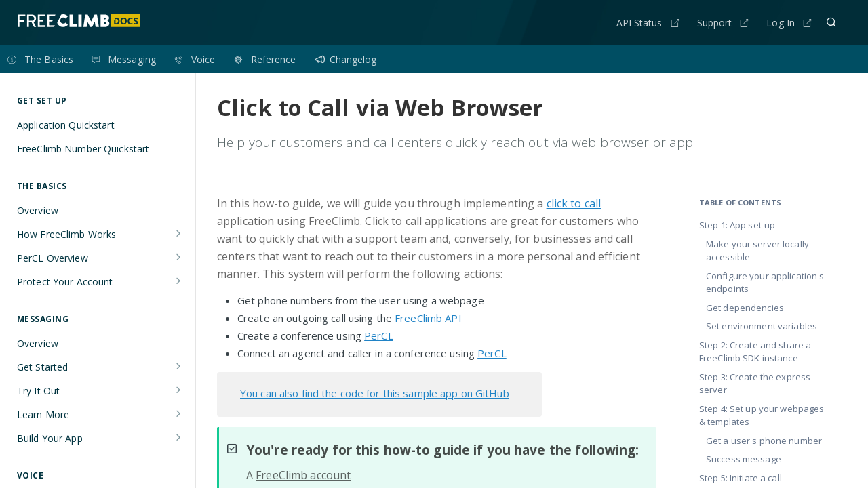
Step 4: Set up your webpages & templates (762, 415)
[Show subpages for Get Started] (178, 366)
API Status (639, 23)
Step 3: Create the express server (755, 384)
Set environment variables (762, 326)
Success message (744, 459)
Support (715, 23)
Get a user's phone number (764, 441)
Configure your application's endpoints (765, 283)
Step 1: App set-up (737, 225)
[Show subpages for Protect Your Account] (178, 281)
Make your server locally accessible (757, 251)
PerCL (379, 335)
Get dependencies (745, 308)
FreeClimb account (303, 475)
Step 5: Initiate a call (741, 478)
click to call (574, 203)
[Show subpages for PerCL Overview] (178, 257)
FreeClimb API (428, 318)
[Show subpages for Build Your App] (178, 437)
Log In (781, 23)
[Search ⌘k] (831, 22)
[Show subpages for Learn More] (178, 413)
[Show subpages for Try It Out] (178, 390)
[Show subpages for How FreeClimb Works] (178, 233)
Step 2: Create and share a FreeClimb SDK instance (755, 352)
